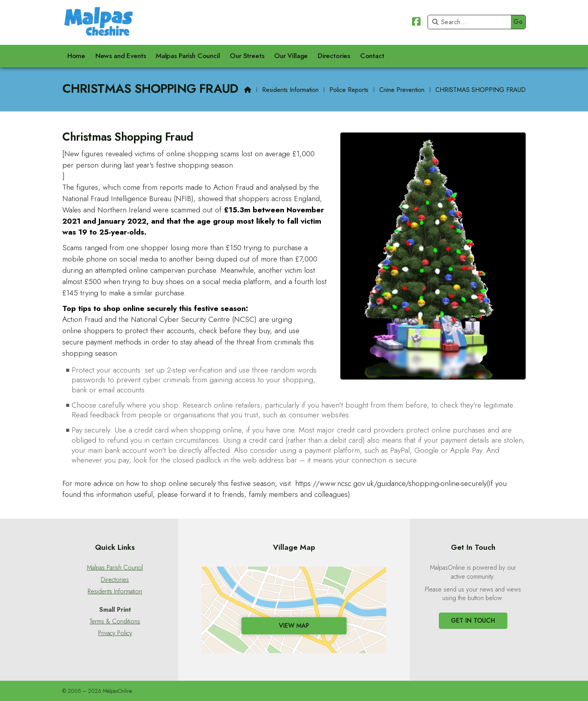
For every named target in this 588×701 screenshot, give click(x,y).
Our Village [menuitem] (291, 56)
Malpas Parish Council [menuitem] (188, 56)
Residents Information (290, 90)
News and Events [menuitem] (121, 56)
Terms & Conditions (115, 622)
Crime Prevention (402, 90)
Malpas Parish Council (115, 568)
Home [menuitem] (76, 56)
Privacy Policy (115, 633)
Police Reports (349, 90)
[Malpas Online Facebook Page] (416, 23)
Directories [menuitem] (334, 56)
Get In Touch (473, 621)
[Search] (471, 22)
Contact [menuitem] (372, 56)
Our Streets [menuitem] (247, 56)
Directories (115, 580)
